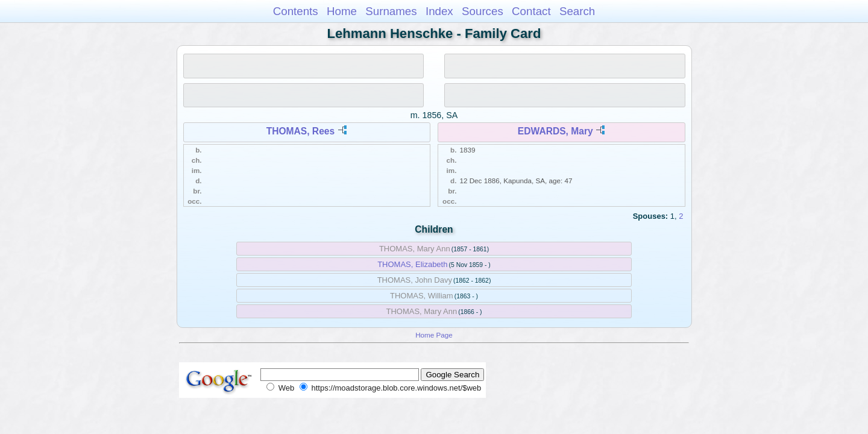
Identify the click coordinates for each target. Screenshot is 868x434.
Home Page (434, 335)
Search (577, 11)
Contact (531, 11)
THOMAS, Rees (301, 131)
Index (439, 11)
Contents (296, 11)
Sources (483, 11)
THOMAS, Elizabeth (412, 264)
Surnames (391, 11)
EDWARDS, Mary (555, 131)
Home (342, 11)
